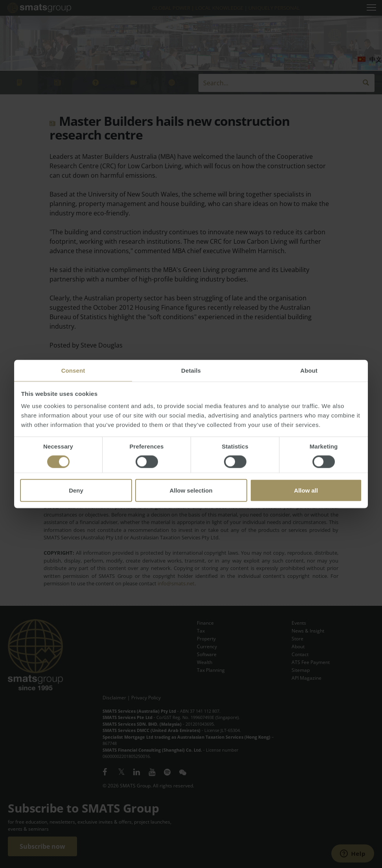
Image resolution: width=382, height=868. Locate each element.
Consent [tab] (73, 371)
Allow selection (191, 490)
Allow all (306, 490)
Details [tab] (191, 371)
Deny (76, 490)
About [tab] (309, 371)
